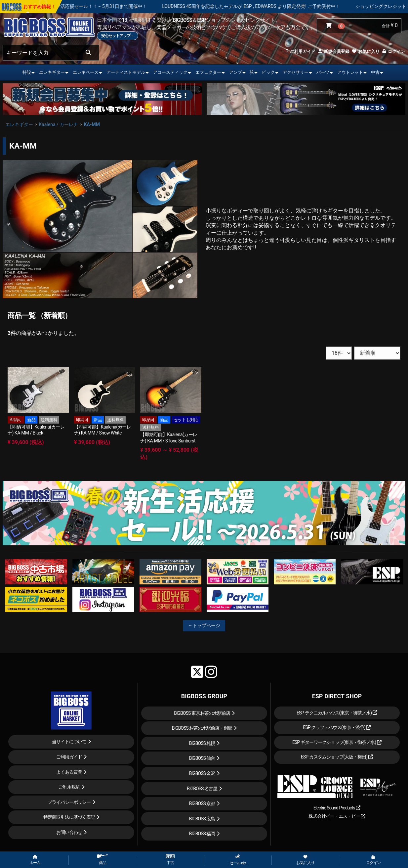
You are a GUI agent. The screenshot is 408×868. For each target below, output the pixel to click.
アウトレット (350, 72)
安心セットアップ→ (118, 36)
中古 (375, 72)
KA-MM (92, 124)
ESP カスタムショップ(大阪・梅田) (337, 757)
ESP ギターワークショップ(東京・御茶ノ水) (337, 742)
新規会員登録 (333, 51)
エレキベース (86, 72)
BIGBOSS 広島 (202, 819)
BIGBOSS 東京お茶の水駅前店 (202, 713)
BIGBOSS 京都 (202, 803)
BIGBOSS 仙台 (202, 758)
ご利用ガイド (300, 51)
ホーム (35, 860)
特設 (27, 72)
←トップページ (204, 625)
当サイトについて (69, 742)
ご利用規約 (69, 787)
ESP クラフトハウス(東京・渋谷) (337, 727)
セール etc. (238, 860)
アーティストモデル (126, 72)
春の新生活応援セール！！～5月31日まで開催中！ (122, 6)
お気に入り (365, 51)
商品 (102, 860)
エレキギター (52, 72)
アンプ (236, 72)
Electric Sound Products (337, 808)
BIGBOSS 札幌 (202, 743)
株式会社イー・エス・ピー (337, 816)
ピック (268, 72)
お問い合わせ (69, 832)
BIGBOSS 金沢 (202, 773)
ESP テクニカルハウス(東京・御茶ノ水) (337, 713)
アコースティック (170, 72)
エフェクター (208, 72)
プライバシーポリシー (69, 802)
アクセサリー (296, 72)
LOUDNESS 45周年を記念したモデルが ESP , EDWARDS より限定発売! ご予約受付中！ (278, 6)
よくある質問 (69, 772)
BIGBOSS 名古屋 (202, 789)
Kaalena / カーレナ (58, 124)
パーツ (323, 72)
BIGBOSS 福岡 (202, 834)
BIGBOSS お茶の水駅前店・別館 (202, 728)
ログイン (393, 51)
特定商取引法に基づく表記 (69, 817)
